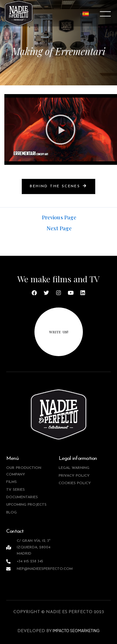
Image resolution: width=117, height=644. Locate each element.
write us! (59, 332)
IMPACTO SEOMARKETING (76, 631)
